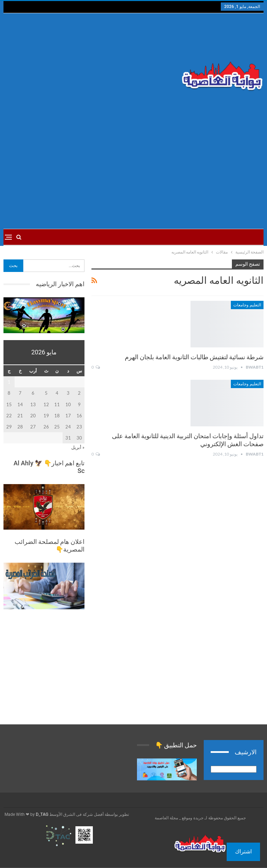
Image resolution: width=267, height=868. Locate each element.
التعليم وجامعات (247, 305)
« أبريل (78, 447)
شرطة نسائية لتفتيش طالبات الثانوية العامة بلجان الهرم (194, 357)
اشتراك (243, 851)
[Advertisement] (89, 69)
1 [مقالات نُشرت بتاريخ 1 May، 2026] (9, 382)
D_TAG (42, 814)
